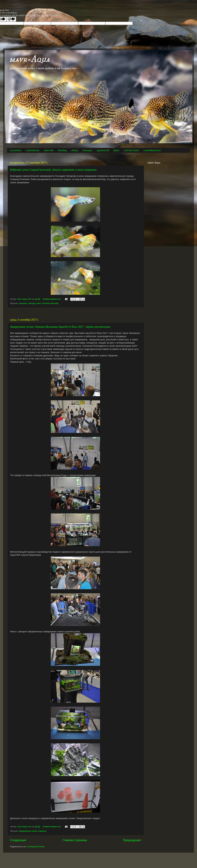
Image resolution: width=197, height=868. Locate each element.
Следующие (18, 840)
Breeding (62, 150)
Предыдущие (132, 840)
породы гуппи (35, 303)
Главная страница (75, 840)
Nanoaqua (87, 150)
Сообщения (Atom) (36, 847)
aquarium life (103, 150)
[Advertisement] (75, 313)
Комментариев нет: (52, 299)
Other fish (49, 150)
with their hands (131, 150)
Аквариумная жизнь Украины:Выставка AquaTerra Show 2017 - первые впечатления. (60, 327)
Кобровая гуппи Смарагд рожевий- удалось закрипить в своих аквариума (53, 170)
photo (117, 150)
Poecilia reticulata (50, 303)
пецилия (23, 303)
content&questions (152, 150)
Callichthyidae (33, 150)
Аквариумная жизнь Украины (33, 831)
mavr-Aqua (30, 59)
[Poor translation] (11, 19)
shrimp (75, 150)
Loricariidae (15, 150)
